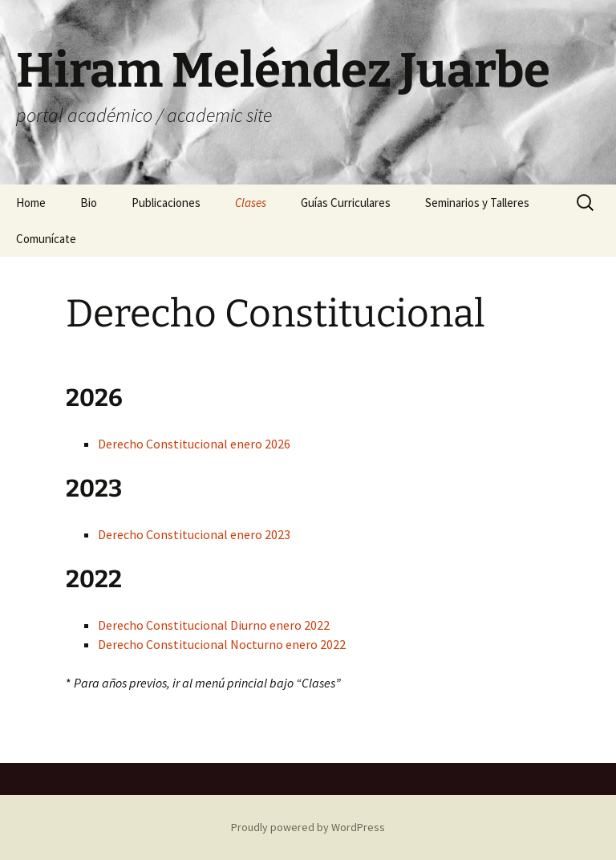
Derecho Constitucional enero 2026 (194, 444)
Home (31, 203)
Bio (89, 203)
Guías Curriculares (346, 203)
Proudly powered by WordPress (308, 827)
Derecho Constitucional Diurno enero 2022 (214, 625)
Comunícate (46, 239)
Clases (251, 203)
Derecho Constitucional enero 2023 (194, 534)
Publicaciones (166, 203)
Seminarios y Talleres (477, 203)
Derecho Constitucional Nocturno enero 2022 (222, 644)
